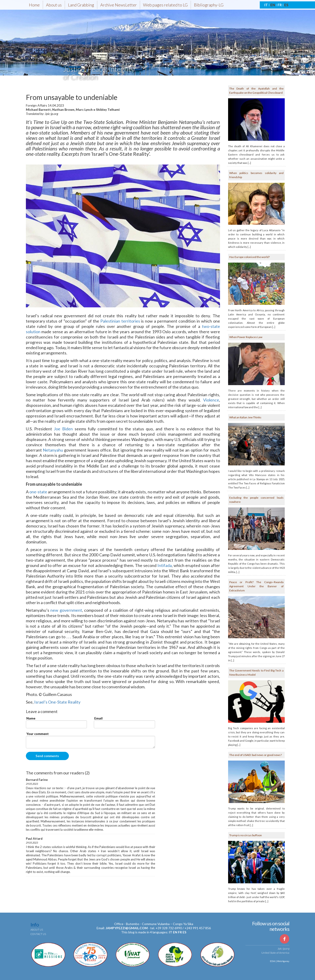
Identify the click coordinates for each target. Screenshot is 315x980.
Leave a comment (42, 712)
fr (180, 932)
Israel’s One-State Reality (57, 702)
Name (31, 718)
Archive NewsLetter (119, 5)
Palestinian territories (120, 321)
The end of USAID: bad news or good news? (255, 755)
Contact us (38, 934)
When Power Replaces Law (246, 337)
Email (98, 718)
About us (54, 5)
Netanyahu (53, 450)
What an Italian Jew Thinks (245, 417)
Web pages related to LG (165, 5)
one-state (38, 492)
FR (280, 5)
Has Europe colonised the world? (249, 257)
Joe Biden (63, 429)
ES (286, 5)
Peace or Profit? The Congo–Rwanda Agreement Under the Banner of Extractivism (256, 586)
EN (273, 5)
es (184, 932)
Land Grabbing (81, 5)
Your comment (38, 734)
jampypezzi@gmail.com (127, 928)
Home (34, 5)
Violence (211, 400)
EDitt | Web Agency (279, 961)
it (171, 932)
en (175, 932)
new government (66, 610)
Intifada (165, 565)
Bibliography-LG (209, 5)
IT (266, 5)
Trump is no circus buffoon (246, 835)
